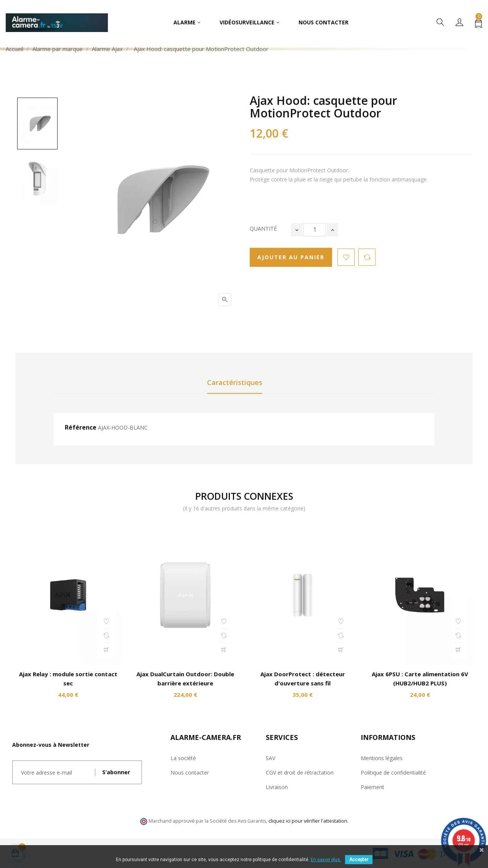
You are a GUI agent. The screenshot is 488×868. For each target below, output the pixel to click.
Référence (81, 428)
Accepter (359, 860)
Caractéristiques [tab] (235, 382)
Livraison (277, 787)
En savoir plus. (326, 860)
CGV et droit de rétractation (300, 773)
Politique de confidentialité (393, 773)
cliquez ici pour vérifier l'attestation (308, 821)
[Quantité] (315, 230)
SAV (270, 758)
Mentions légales (382, 758)
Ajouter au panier (291, 257)
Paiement (372, 787)
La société (183, 758)
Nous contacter (190, 773)
